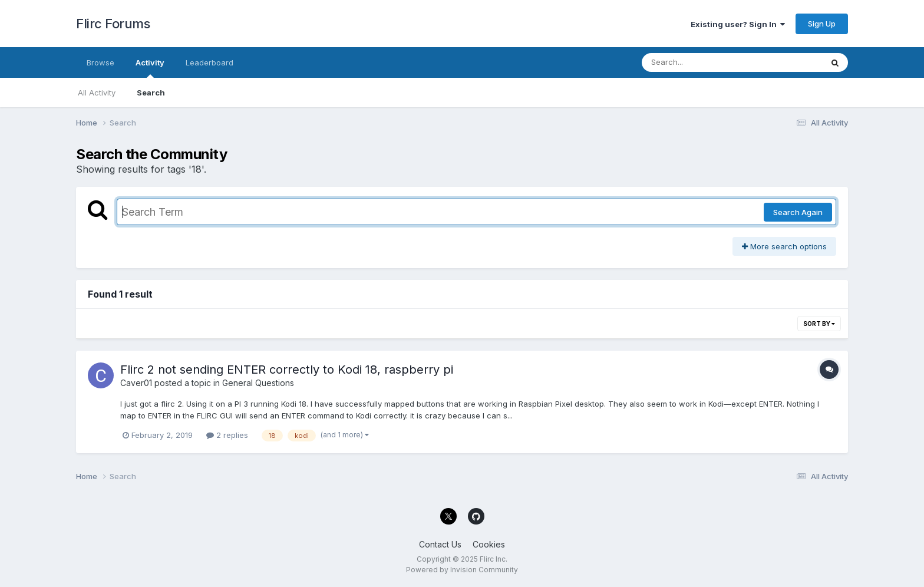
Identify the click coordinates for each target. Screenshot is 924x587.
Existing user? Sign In (738, 24)
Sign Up (822, 24)
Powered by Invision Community (462, 570)
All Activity (97, 93)
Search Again (798, 212)
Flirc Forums (113, 24)
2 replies (227, 435)
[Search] (700, 62)
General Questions (258, 383)
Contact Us (440, 544)
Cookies (489, 544)
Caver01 (136, 383)
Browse (100, 62)
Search (151, 93)
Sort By (819, 324)
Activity (150, 68)
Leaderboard (209, 62)
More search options (784, 246)
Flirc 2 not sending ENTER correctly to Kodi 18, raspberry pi (287, 370)
